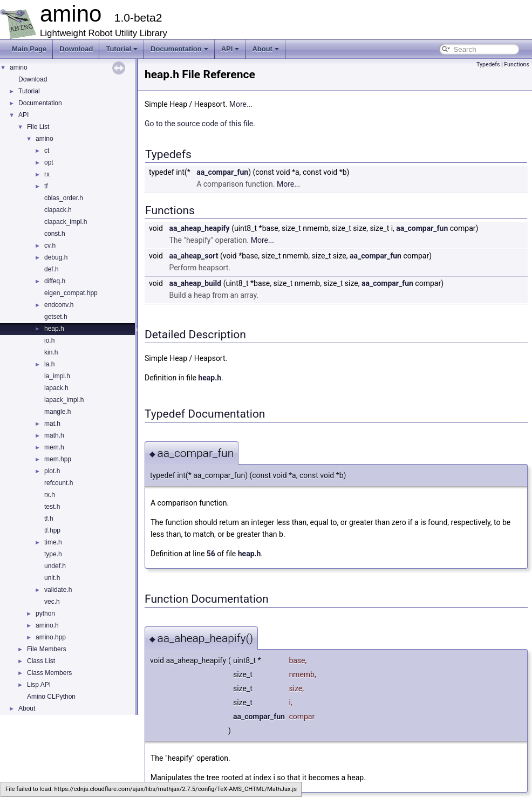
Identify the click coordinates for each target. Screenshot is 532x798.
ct (47, 151)
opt (49, 162)
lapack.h (56, 388)
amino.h (47, 625)
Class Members (49, 673)
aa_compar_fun (222, 172)
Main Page (29, 49)
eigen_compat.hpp (71, 293)
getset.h (56, 317)
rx (47, 174)
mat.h (52, 424)
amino (19, 67)
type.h (53, 554)
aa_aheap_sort (193, 256)
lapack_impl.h (64, 400)
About (265, 49)
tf (46, 186)
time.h (53, 542)
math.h (54, 435)
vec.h (52, 602)
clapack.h (58, 210)
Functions (517, 64)
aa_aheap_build (195, 283)
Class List (41, 661)
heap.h (54, 329)
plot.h (52, 471)
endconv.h (59, 305)
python (45, 613)
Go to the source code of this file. (200, 124)
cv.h (50, 245)
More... (241, 104)
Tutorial (122, 49)
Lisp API (39, 685)
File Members (47, 649)
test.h (52, 507)
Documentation (179, 49)
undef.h (55, 566)
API (230, 49)
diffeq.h (55, 281)
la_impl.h (57, 376)
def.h (52, 269)
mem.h (54, 447)
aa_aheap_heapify (199, 228)
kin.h (51, 352)
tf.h (49, 519)
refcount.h (59, 483)
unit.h (52, 578)
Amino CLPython (51, 697)
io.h (49, 340)
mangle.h (57, 412)
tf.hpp (52, 530)
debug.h (56, 257)
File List (38, 127)
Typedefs (488, 64)
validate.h (58, 590)
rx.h (50, 495)
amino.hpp (51, 637)
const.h (55, 234)
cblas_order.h (64, 198)
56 (211, 554)
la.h (49, 364)
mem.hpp (58, 459)
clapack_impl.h (66, 222)
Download (76, 49)
